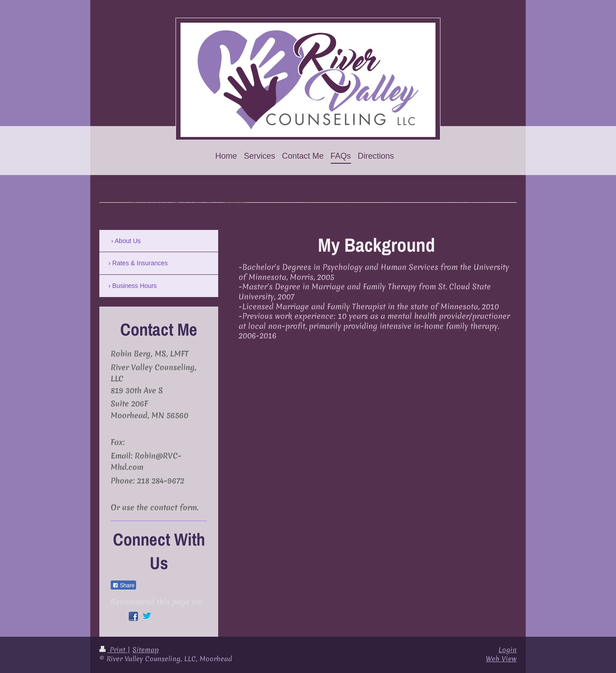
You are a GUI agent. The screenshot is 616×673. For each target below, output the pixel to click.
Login (508, 650)
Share (123, 585)
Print (113, 650)
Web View (501, 659)
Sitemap (146, 650)
